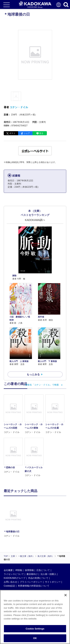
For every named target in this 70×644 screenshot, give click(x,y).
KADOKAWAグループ (15, 578)
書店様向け (32, 574)
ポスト (12, 133)
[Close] (66, 598)
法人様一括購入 (48, 574)
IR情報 (19, 570)
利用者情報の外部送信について (34, 586)
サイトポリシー (53, 582)
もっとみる (33, 374)
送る (41, 133)
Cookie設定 (9, 586)
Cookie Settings (35, 631)
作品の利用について (38, 578)
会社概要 (8, 570)
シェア (27, 133)
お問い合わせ (10, 582)
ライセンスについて (14, 574)
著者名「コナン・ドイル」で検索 (42, 385)
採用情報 (29, 570)
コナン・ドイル (19, 107)
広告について (43, 570)
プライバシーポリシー (31, 582)
